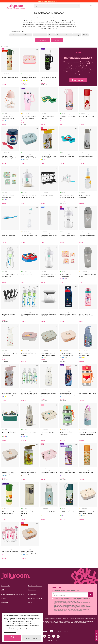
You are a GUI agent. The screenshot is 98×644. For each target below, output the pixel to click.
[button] (4, 6)
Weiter (54, 564)
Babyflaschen (14, 35)
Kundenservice (6, 586)
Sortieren (57, 40)
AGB (3, 590)
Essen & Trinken (47, 17)
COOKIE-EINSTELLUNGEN (32, 638)
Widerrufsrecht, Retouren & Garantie (13, 594)
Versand (4, 598)
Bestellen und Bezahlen (35, 586)
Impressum (4, 602)
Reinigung (52, 35)
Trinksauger (77, 35)
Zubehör (85, 35)
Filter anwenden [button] (43, 40)
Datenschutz (32, 590)
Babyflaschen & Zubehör (57, 17)
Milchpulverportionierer (40, 35)
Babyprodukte (38, 17)
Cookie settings (32, 594)
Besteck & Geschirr (26, 35)
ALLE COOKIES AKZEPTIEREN (13, 638)
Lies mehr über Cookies (10, 632)
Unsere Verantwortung (35, 598)
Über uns (30, 602)
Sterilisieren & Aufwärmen (64, 35)
